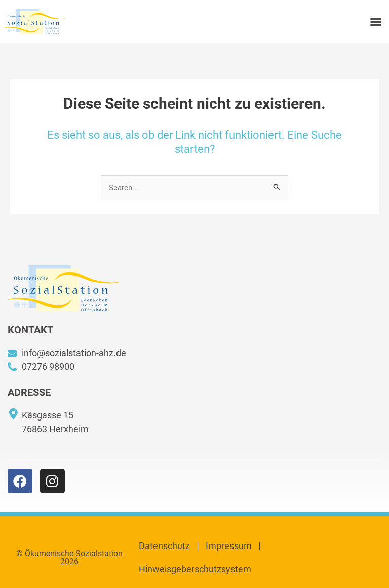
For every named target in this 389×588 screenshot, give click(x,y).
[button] (376, 22)
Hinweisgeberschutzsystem (195, 569)
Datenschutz (164, 546)
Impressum (229, 546)
